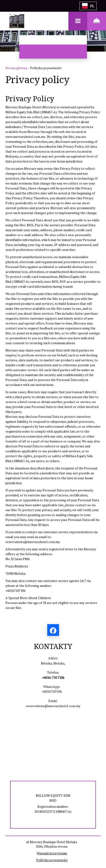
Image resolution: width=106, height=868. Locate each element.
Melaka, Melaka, (53, 663)
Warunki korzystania (52, 853)
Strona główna (16, 68)
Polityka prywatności (52, 860)
